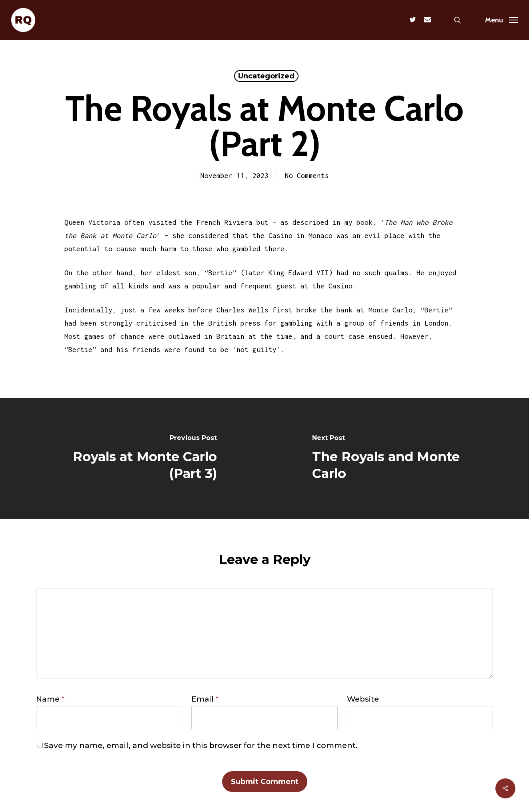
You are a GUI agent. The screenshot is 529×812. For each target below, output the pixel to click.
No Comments (307, 176)
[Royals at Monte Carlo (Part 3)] (132, 458)
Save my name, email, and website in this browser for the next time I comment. (201, 745)
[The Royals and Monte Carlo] (397, 458)
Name (50, 699)
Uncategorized (266, 76)
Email (205, 699)
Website (363, 699)
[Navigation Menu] (501, 20)
